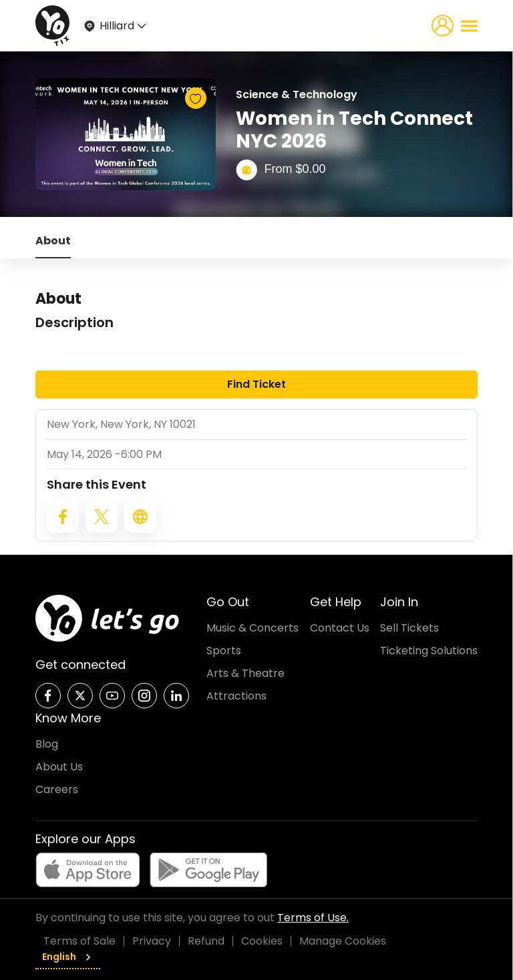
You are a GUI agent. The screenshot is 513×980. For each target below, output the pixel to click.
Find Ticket (256, 384)
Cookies (262, 941)
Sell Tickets (409, 628)
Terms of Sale (79, 941)
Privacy (152, 941)
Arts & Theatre (245, 673)
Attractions (236, 696)
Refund (206, 941)
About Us (59, 767)
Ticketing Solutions (429, 651)
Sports (224, 651)
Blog (47, 744)
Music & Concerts (252, 628)
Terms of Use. (313, 918)
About (53, 241)
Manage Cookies (343, 941)
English (68, 957)
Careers (57, 789)
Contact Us (340, 628)
